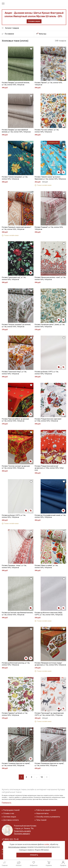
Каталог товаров (12, 28)
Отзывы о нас (9, 813)
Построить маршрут (22, 834)
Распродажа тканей (11, 810)
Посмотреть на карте (22, 831)
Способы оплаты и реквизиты (48, 817)
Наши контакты (42, 813)
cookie (47, 844)
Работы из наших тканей (46, 810)
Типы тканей (41, 820)
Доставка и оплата (11, 820)
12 (42, 777)
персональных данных (17, 847)
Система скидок (10, 817)
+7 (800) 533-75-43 (10, 839)
